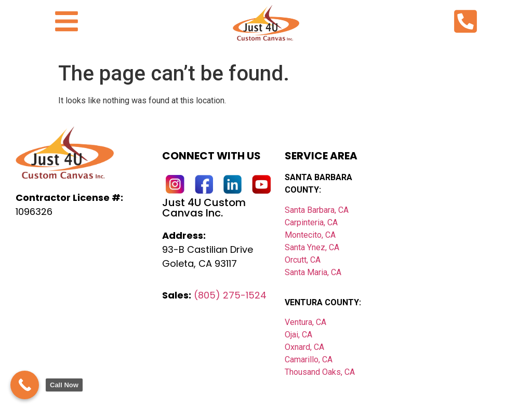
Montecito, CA (310, 235)
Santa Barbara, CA (317, 210)
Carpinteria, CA (311, 222)
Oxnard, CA (304, 347)
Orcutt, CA (303, 260)
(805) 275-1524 (230, 295)
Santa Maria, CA (313, 272)
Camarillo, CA (309, 359)
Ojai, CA (298, 335)
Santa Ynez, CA (312, 247)
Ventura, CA (305, 322)
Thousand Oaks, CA (320, 372)
